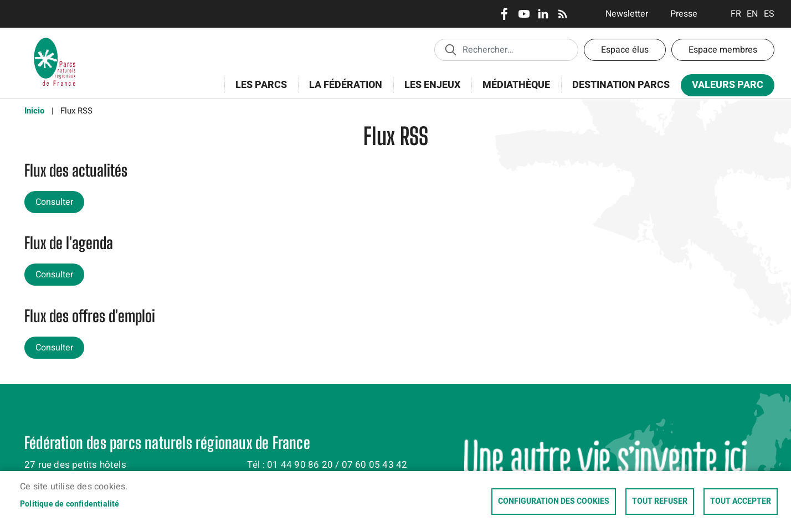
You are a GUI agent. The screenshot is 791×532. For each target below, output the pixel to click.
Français (736, 14)
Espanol (769, 14)
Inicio (34, 111)
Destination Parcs (621, 85)
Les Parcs (258, 91)
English (753, 14)
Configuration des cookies (554, 502)
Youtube (524, 14)
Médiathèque (516, 85)
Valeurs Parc (724, 87)
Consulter (54, 202)
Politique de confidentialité (70, 504)
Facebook (504, 14)
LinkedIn (543, 14)
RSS (563, 14)
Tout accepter (741, 502)
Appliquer (450, 49)
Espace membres (723, 50)
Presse (684, 14)
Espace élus (625, 50)
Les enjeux (429, 91)
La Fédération (342, 91)
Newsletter (627, 14)
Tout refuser (660, 502)
